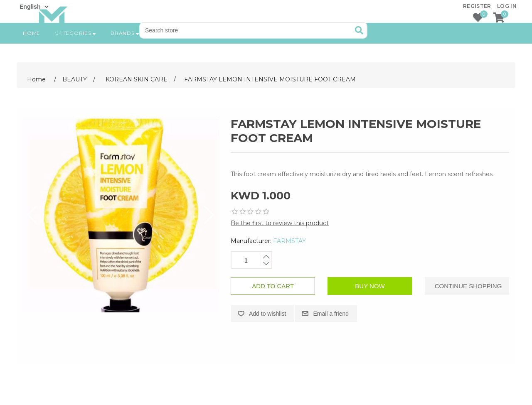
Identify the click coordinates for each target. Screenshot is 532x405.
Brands (125, 60)
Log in (507, 6)
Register (477, 6)
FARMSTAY (289, 241)
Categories (75, 60)
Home (32, 60)
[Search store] (246, 30)
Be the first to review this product (280, 223)
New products (177, 60)
